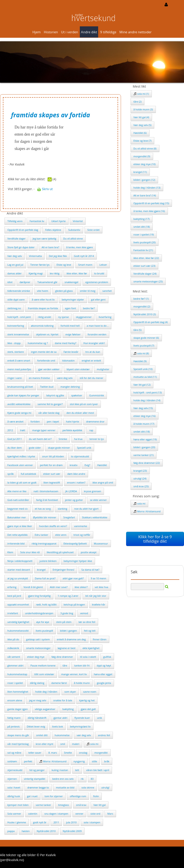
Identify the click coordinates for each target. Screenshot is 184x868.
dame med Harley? (66, 343)
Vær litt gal (100, 805)
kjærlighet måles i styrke (21, 456)
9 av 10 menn (98, 578)
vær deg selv (84, 735)
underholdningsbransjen (39, 613)
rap (91, 430)
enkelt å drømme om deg (71, 639)
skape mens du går (18, 735)
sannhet (107, 291)
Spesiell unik (84, 448)
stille (95, 761)
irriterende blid (16, 543)
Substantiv (74, 230)
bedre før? (89, 308)
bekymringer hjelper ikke (78, 561)
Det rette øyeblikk (18, 535)
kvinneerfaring (16, 326)
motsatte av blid (65, 787)
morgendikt (101, 753)
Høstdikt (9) (140, 361)
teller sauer (35, 753)
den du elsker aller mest (80, 413)
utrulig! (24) (140, 478)
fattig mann (14, 718)
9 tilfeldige (108, 32)
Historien (51, 32)
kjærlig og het (87, 700)
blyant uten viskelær (78, 369)
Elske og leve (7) (143, 141)
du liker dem (15, 448)
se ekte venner (98, 500)
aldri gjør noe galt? (73, 578)
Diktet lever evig (36, 726)
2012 (10, 430)
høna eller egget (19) (145, 439)
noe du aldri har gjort (86, 509)
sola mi (92, 744)
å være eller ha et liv (43, 299)
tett (77, 770)
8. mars (53, 753)
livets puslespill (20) (145, 242)
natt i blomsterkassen (46, 491)
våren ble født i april (98, 770)
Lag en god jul (15, 265)
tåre (65, 665)
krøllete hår (99, 604)
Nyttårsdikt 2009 (72, 831)
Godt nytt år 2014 (84, 256)
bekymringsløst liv (80, 726)
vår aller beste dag (49, 413)
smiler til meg (88, 291)
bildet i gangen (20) (144, 447)
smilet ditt (42, 735)
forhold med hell (70, 326)
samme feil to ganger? (50, 404)
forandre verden (97, 334)
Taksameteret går (47, 282)
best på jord (14, 596)
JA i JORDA (71, 491)
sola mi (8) (141, 353)
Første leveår (71, 352)
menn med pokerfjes (19, 369)
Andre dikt (89, 32)
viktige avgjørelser (45, 709)
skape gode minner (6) (146, 338)
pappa (11, 831)
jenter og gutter (74, 500)
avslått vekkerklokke (19, 404)
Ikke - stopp (14, 343)
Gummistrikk (97, 395)
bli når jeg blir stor (96, 596)
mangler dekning (70, 387)
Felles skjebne (53, 230)
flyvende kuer (82, 718)
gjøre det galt (88, 709)
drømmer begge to (38, 787)
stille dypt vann (16, 299)
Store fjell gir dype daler (21, 247)
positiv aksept (89, 552)
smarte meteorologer (38, 648)
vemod (84, 613)
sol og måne (14, 753)
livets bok (57, 726)
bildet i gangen (69, 631)
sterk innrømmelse (18, 334)
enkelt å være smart (19, 360)
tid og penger (37, 770)
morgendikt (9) (142, 156)
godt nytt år (40, 822)
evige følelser (73, 334)
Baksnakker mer (17, 517)
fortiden (35, 421)
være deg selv (65, 378)
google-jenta (104, 683)
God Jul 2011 (15, 439)
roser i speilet (15, 683)
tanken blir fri (82, 665)
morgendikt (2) (142, 306)
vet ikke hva (102, 587)
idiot (10, 282)
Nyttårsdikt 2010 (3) (145, 314)
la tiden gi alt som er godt (22, 482)
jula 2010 (71, 822)
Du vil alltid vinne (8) (145, 148)
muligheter (103, 369)
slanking (62, 509)
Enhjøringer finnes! (64, 570)
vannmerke (80, 526)
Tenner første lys (40, 265)
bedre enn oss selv (63, 779)
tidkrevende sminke (19, 291)
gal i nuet (32, 796)
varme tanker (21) (144, 455)
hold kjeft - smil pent (19, 317)
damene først (59, 683)
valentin (33, 814)
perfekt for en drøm (51, 465)
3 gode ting (67, 613)
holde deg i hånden (46, 692)
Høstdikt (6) (140, 133)
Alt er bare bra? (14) (145, 195)
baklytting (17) (142, 219)
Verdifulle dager (16, 239)
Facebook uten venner (20, 465)
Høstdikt (102, 465)
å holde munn (82, 683)
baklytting (68, 709)
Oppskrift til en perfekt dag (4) (151, 322)
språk (11, 474)
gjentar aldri (60, 718)
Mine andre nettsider (135, 32)
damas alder (15, 273)
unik (99, 718)
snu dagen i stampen (56, 814)
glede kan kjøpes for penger (23, 395)
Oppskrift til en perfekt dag (23, 230)
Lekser (103, 265)
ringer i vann (15, 378)
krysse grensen (93, 491)
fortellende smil (46, 360)
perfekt (28, 761)
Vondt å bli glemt (33, 587)
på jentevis (14, 726)
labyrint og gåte (55, 395)
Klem (10, 552)
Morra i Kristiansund (53, 761)
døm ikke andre (76, 474)
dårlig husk (14, 796)
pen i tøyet (53, 421)
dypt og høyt (104, 665)
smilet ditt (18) (142, 227)
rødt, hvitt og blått (46, 604)
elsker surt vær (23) (144, 266)
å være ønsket (15, 421)
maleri (76, 744)
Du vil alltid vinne (73, 239)
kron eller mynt (44, 744)
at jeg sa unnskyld (18, 578)
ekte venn (61, 535)
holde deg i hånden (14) (147, 400)
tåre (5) (137, 330)
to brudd (99, 273)
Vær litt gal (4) (141, 117)
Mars (110, 814)
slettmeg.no (14, 308)
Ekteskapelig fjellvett (75, 543)
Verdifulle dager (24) (145, 274)
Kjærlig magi (36, 273)
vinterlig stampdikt (35, 779)
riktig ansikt (44, 317)
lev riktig (55, 273)
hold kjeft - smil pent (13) (148, 392)
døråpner (25, 282)
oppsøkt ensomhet (18, 604)
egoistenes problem (97, 282)
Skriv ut (45, 189)
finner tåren (100, 639)
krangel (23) (140, 471)
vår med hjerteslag (18, 744)
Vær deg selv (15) (143, 408)
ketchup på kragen (74, 604)
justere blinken (48, 561)
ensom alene (15, 700)
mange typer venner (44, 430)
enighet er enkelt (91, 360)
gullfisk (107, 657)
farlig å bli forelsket (47, 500)
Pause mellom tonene (43, 665)
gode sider (35, 448)
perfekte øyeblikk (72, 430)
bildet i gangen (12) (144, 180)
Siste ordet (94, 230)
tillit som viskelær (44, 674)
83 (92, 779)
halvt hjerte (72, 421)
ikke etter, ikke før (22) (146, 258)
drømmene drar (95, 421)
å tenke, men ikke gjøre (79, 247)
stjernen (12, 779)
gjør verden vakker (49, 369)
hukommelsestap (17, 674)
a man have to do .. (98, 326)
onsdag (83, 753)
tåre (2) (137, 102)
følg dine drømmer (62, 657)
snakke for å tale (63, 700)
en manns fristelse (39, 378)
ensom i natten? (76, 482)
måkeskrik (13, 648)
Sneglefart (69, 517)
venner (79, 814)
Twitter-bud (47, 387)
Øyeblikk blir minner (45, 517)
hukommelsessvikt (18, 631)
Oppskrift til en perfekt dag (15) (151, 203)
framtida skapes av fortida (43, 308)
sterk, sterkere (16, 352)
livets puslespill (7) (144, 346)
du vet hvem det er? (40, 439)
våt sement (14, 657)
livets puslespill (44, 631)
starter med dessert (19, 570)
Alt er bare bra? (50, 247)
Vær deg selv (15, 256)
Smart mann (85, 265)
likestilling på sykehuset (60, 552)
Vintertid (78, 221)
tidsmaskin (68, 360)
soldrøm (12, 761)
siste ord (95, 814)
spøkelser (77, 395)
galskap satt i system (38, 639)
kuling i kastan (60, 770)
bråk (107, 761)
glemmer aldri (15, 665)
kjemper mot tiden (18, 805)
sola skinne (88, 787)
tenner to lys (97, 439)
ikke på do (13, 639)
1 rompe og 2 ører (68, 596)
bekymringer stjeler (73, 299)
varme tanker (43, 805)
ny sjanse (63, 317)
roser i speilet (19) (144, 234)
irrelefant (13, 613)
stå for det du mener (91, 378)
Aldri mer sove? (59, 587)
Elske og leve (64, 265)
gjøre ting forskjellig (39, 596)
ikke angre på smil (103, 482)
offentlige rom (78, 796)
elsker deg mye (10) (145, 164)
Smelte (68, 753)
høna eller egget (103, 674)
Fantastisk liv (37, 221)
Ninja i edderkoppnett (20, 561)
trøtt (23, 430)
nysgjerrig (79, 761)
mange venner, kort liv (74, 674)
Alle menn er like (17, 491)
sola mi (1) (141, 94)
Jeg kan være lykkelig (44, 239)
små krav (81, 805)
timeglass (63, 805)
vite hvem (43, 291)
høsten (26, 831)
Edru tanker (41, 535)
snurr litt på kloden (53, 456)
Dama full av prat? (45, 578)
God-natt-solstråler (18, 500)
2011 (56, 822)
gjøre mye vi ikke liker (20, 526)
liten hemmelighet (18, 692)
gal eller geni (98, 299)
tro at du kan (93, 352)
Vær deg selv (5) (142, 125)
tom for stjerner (54, 796)
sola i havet (14, 787)
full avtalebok (29, 474)
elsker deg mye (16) (145, 416)
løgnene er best (67, 648)
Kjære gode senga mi (19, 413)
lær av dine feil (87, 622)
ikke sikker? (81, 587)
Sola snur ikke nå (30, 552)
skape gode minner (59, 448)
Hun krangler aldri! (94, 343)
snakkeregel (71, 282)
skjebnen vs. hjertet (47, 334)
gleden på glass (64, 291)
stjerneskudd (15, 770)
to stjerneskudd (80, 456)
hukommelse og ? (38, 343)
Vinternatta (35, 256)
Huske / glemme (17, 822)
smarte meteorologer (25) (148, 281)
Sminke (63, 439)
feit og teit (90, 631)
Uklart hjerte (59, 221)
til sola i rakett (88, 657)
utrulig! (105, 787)
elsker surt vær (52, 474)
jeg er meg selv (38, 700)
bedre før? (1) (141, 299)
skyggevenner (84, 317)
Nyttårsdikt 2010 (46, 831)
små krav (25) (141, 486)
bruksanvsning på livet (20, 387)
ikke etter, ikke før (77, 273)
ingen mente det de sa (44, 352)
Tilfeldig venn (15, 221)
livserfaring (105, 317)
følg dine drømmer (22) (147, 463)
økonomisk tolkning (42, 326)
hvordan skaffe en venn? (53, 526)
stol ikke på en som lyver (84, 404)
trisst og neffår (82, 535)
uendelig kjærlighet (18, 622)
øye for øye (43, 622)
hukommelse (62, 735)
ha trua (78, 439)
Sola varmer (14, 814)
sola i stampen (92, 822)
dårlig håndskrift (37, 718)
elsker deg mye (36, 657)
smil (63, 744)
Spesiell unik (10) (143, 369)
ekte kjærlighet (91, 648)
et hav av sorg (43, 509)
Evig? (87, 465)
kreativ (74, 465)
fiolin (96, 796)
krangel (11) (140, 172)
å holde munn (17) (144, 424)
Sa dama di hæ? (90, 570)
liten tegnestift (52, 482)
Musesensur (101, 543)
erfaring (12, 587)
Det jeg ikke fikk (58, 256)
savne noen (90, 692)
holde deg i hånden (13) (147, 188)
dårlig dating (37, 683)
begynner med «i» (18, 509)
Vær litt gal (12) (142, 385)
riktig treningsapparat (44, 543)
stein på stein (64, 622)
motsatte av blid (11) (145, 377)
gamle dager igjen (18, 709)
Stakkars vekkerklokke (95, 517)
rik (82, 779)
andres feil (104, 735)
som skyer (70, 692)
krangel (41, 570)
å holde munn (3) (143, 109)
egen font (71, 308)
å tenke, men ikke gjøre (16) (149, 211)
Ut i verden (70, 32)
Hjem (37, 32)
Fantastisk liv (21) (143, 250)
